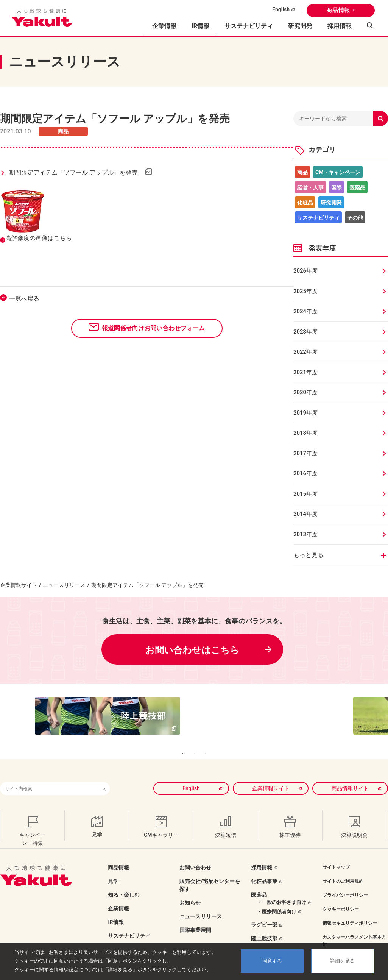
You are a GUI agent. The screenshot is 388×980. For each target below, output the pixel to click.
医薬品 (357, 187)
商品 (302, 172)
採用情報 (340, 26)
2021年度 (305, 372)
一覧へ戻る (24, 299)
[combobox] (49, 773)
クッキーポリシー (341, 894)
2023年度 (305, 332)
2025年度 (305, 291)
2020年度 (305, 392)
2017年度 (305, 453)
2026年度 (305, 271)
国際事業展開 (195, 914)
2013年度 (305, 534)
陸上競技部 (264, 923)
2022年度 (305, 352)
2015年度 (305, 494)
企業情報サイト (19, 585)
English (281, 9)
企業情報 (118, 893)
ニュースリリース (64, 585)
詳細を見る (342, 961)
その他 (355, 218)
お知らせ (190, 887)
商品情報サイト (350, 773)
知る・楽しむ (124, 879)
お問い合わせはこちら (192, 650)
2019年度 (305, 413)
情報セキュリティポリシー (350, 908)
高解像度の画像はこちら (39, 238)
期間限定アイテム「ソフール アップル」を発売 (73, 172)
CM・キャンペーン (338, 172)
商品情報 (338, 10)
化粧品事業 (264, 866)
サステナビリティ (249, 26)
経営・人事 (310, 187)
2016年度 (305, 473)
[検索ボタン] (104, 773)
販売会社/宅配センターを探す (210, 870)
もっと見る (309, 555)
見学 (113, 866)
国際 (337, 187)
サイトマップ (336, 852)
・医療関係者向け (277, 896)
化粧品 (305, 203)
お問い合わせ (195, 852)
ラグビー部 (264, 909)
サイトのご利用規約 (343, 866)
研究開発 (300, 26)
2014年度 (305, 514)
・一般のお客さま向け (282, 887)
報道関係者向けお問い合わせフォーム (153, 328)
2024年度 (305, 311)
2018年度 (305, 433)
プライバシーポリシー (345, 880)
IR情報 (116, 907)
